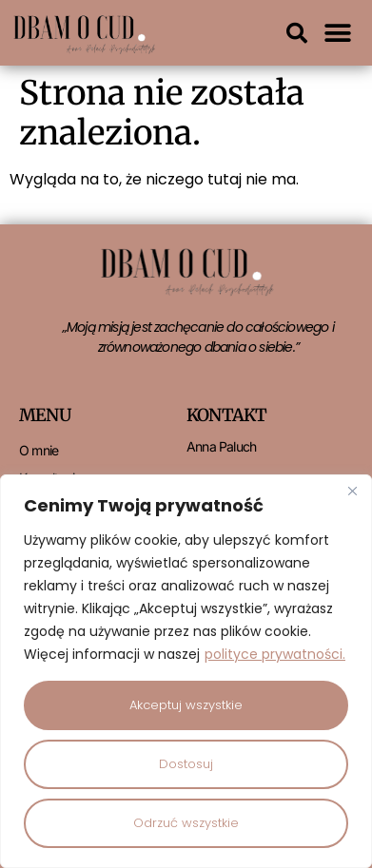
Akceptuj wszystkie (186, 705)
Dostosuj (186, 764)
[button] (297, 33)
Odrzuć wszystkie (186, 823)
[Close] (352, 491)
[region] (186, 671)
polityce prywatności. (275, 654)
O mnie (39, 450)
